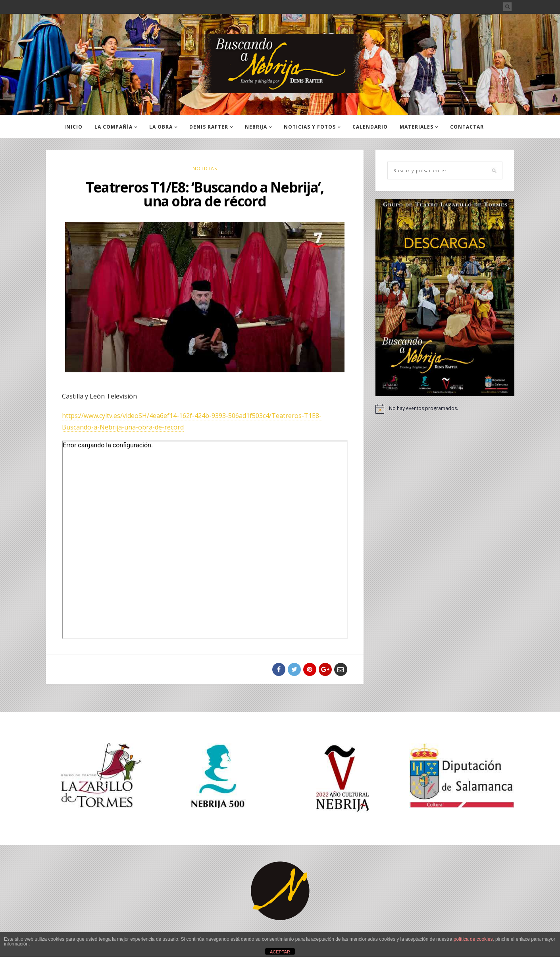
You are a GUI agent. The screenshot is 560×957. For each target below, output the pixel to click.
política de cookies (473, 939)
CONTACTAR (467, 127)
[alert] (445, 409)
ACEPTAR (280, 952)
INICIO (73, 127)
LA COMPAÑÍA (114, 127)
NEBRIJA (256, 127)
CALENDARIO (370, 127)
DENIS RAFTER (209, 127)
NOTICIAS (205, 168)
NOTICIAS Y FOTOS (310, 127)
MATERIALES (417, 127)
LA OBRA (161, 127)
